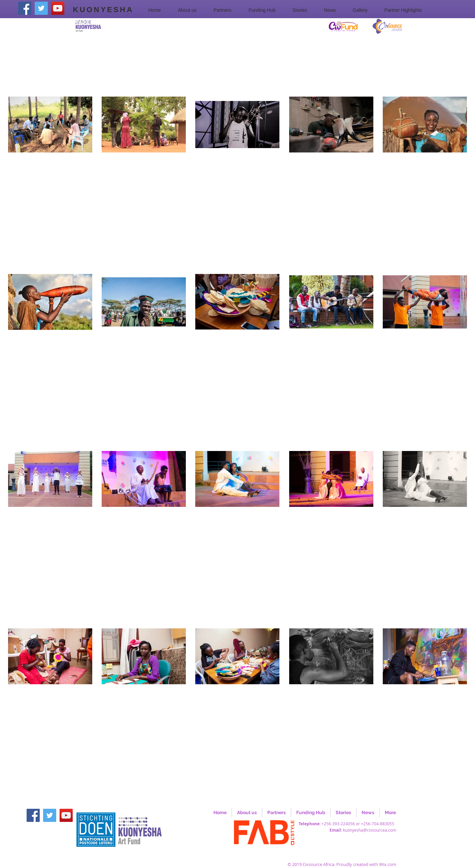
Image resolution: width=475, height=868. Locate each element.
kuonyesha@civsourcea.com (370, 830)
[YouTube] (58, 8)
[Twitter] (41, 8)
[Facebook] (25, 8)
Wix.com (388, 864)
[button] (191, 10)
